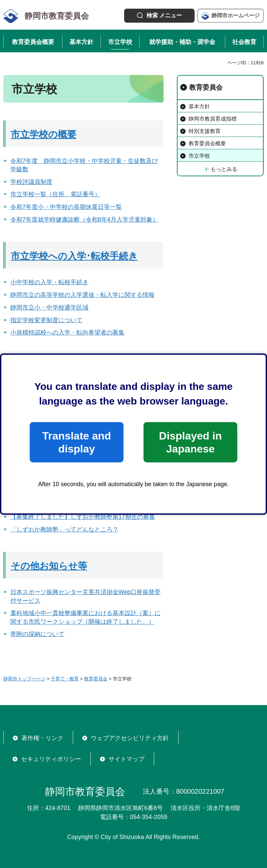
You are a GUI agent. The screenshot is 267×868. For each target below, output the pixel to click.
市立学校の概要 (44, 134)
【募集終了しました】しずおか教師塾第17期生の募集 (83, 517)
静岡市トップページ (24, 679)
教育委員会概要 (207, 143)
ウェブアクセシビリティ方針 (130, 738)
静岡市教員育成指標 (213, 119)
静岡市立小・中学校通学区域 (49, 308)
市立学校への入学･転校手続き (74, 256)
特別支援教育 (205, 131)
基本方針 (199, 106)
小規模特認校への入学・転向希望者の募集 (67, 333)
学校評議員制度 (31, 182)
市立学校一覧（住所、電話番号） (55, 194)
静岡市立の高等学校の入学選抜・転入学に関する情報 (82, 295)
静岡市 (236, 15)
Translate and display (76, 442)
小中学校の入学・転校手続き (49, 282)
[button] (159, 16)
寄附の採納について (37, 634)
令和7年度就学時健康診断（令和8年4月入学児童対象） (84, 220)
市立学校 (199, 156)
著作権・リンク (42, 738)
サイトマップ (126, 759)
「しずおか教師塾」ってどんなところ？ (64, 529)
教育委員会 (206, 87)
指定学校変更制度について (46, 320)
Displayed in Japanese (190, 442)
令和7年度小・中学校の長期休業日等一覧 (66, 207)
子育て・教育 (65, 679)
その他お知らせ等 (49, 566)
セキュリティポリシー (51, 759)
